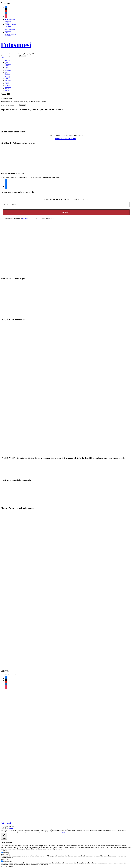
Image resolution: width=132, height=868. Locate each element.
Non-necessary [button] (5, 859)
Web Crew (11, 829)
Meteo (7, 66)
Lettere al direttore (10, 24)
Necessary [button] (4, 851)
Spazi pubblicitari (10, 20)
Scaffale (7, 74)
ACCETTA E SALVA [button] (7, 866)
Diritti (7, 62)
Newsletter (8, 26)
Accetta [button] (60, 832)
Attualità (7, 61)
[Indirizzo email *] (66, 204)
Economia (8, 71)
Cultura (7, 67)
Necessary (6, 853)
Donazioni (8, 21)
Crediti (7, 23)
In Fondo (8, 69)
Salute (7, 72)
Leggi (64, 832)
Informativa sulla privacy (29, 218)
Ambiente (8, 64)
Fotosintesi (16, 45)
